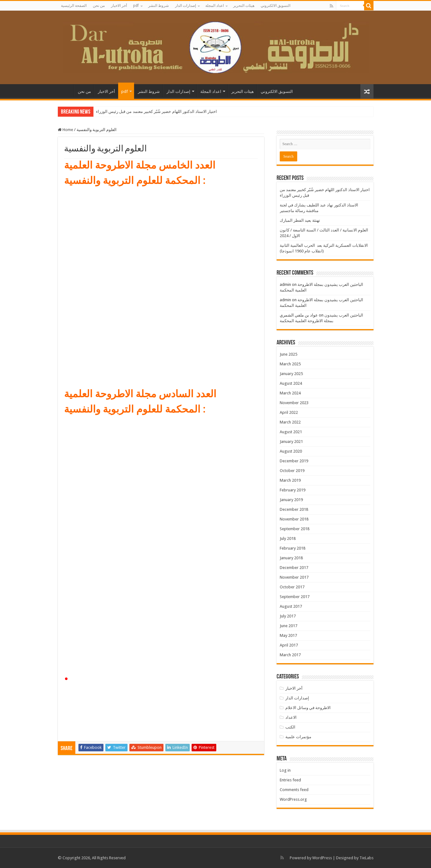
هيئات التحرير (244, 6)
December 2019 (294, 461)
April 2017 (289, 645)
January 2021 (291, 442)
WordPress (322, 858)
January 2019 (291, 500)
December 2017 (294, 568)
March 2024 (290, 393)
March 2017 (290, 655)
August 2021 (291, 432)
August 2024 (291, 383)
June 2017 (288, 626)
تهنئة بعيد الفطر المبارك (300, 220)
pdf (136, 6)
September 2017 (295, 597)
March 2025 (290, 364)
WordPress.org (293, 799)
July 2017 (288, 616)
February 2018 (293, 548)
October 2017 (292, 587)
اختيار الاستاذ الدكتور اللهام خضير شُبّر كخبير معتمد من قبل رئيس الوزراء (157, 112)
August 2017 (291, 606)
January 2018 (291, 558)
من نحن (99, 6)
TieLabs (366, 858)
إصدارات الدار (185, 6)
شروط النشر (158, 6)
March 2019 (290, 480)
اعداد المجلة (215, 6)
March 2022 (290, 422)
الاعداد (291, 717)
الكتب (290, 727)
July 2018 (288, 538)
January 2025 (291, 374)
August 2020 (291, 451)
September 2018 (295, 529)
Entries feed (290, 780)
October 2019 (292, 471)
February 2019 (293, 490)
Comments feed (294, 790)
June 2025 (288, 354)
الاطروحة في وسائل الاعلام (308, 708)
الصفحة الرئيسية (74, 6)
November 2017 (294, 577)
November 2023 (294, 403)
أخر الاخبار (119, 6)
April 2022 (289, 412)
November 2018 (294, 519)
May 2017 (288, 635)
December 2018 (294, 509)
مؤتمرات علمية (298, 737)
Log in (285, 770)
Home (65, 130)
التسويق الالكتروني (276, 6)
